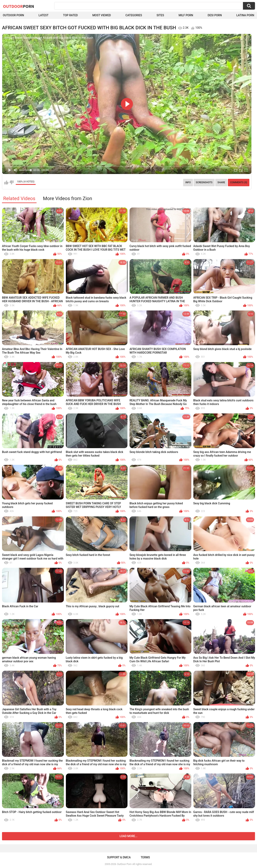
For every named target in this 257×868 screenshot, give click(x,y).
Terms (145, 857)
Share (221, 182)
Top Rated (70, 15)
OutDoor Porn (124, 864)
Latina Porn (245, 15)
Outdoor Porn (13, 15)
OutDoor (19, 6)
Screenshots (204, 182)
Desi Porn (215, 15)
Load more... (129, 836)
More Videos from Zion (68, 198)
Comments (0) (239, 182)
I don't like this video (12, 182)
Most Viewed (102, 15)
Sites (160, 15)
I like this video (6, 182)
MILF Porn (186, 15)
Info (188, 182)
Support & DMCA (119, 857)
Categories (134, 15)
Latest (44, 15)
